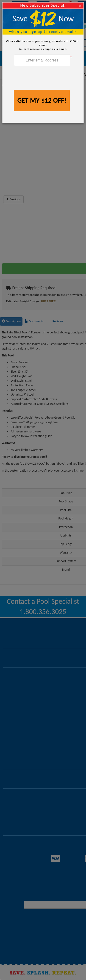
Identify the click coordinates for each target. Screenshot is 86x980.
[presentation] (49, 79)
